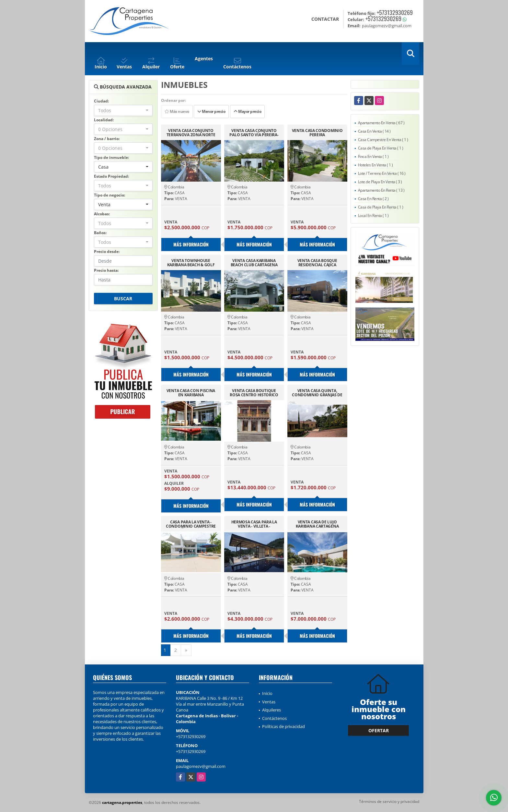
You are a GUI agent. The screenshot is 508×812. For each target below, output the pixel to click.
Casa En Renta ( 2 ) (373, 199)
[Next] (186, 650)
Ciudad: (101, 101)
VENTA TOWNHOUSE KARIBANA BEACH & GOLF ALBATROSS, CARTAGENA (191, 263)
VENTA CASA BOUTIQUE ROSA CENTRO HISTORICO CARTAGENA (254, 393)
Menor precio (211, 111)
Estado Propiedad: (111, 176)
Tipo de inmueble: (111, 157)
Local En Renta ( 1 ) (373, 215)
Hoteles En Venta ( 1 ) (375, 165)
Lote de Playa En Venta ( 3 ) (380, 182)
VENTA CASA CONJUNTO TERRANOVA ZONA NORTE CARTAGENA (191, 133)
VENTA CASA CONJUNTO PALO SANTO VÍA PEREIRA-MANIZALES (254, 133)
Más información (191, 244)
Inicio (267, 693)
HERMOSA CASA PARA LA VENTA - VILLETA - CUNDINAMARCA (254, 524)
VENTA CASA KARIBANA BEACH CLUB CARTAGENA (254, 263)
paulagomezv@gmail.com (201, 766)
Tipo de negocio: (110, 195)
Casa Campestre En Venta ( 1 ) (383, 140)
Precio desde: (107, 251)
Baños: (100, 233)
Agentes (204, 59)
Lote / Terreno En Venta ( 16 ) (382, 173)
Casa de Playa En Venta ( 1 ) (381, 148)
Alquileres (271, 710)
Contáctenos (274, 718)
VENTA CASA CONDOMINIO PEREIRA (317, 133)
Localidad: (104, 120)
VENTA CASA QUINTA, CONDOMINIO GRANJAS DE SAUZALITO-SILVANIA (317, 393)
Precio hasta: (106, 270)
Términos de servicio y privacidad (389, 801)
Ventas (269, 702)
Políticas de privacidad (283, 726)
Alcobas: (102, 214)
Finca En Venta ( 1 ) (373, 156)
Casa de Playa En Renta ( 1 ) (381, 207)
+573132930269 (395, 12)
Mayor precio (247, 111)
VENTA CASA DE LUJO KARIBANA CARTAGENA (317, 524)
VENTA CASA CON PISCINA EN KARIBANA (191, 393)
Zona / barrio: (107, 139)
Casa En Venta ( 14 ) (374, 131)
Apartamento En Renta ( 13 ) (381, 190)
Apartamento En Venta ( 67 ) (381, 123)
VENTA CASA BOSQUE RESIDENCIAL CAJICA (317, 263)
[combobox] (123, 110)
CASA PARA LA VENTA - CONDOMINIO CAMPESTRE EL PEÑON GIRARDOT (191, 524)
